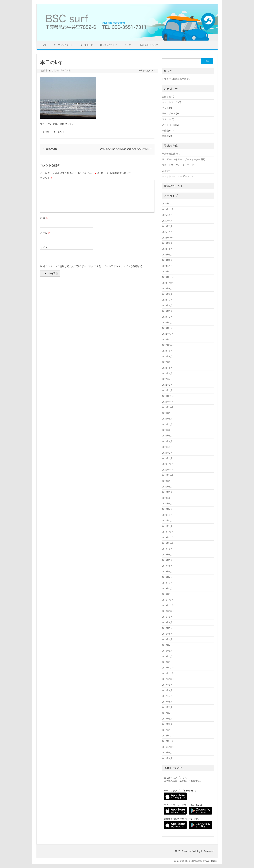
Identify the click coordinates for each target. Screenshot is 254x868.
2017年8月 (167, 690)
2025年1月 (167, 232)
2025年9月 (167, 215)
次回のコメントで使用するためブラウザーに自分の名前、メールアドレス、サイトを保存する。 (93, 266)
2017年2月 (167, 724)
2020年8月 (167, 487)
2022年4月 (167, 379)
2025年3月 (167, 226)
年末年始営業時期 (171, 154)
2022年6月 (167, 368)
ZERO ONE (50, 149)
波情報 (165, 136)
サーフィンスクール (63, 45)
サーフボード (86, 45)
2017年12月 (168, 668)
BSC (51, 71)
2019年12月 (168, 532)
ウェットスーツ (170, 102)
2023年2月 (167, 323)
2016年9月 (167, 753)
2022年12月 (168, 334)
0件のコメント (147, 71)
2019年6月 (167, 566)
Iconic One (179, 861)
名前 (44, 218)
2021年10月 (168, 407)
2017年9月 (167, 685)
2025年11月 (168, 209)
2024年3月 (167, 255)
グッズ (165, 108)
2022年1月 (167, 390)
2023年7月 (167, 300)
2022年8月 (167, 356)
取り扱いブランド (109, 45)
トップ (43, 45)
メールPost (59, 132)
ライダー (129, 45)
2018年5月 (167, 639)
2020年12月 (168, 464)
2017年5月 (167, 707)
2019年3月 (167, 583)
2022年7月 (167, 362)
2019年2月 (167, 588)
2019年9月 (167, 549)
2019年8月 (167, 555)
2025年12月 (168, 204)
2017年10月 (168, 679)
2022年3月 (167, 385)
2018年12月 (168, 600)
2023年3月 (167, 317)
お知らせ (166, 96)
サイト (44, 247)
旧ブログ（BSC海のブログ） (176, 79)
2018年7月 (167, 628)
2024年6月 (167, 249)
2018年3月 (167, 651)
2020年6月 (167, 498)
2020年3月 (167, 515)
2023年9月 (167, 288)
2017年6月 (167, 702)
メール (45, 233)
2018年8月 (167, 622)
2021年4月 (167, 441)
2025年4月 (167, 221)
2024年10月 (168, 238)
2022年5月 (167, 373)
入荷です (166, 171)
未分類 (165, 131)
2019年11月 (168, 537)
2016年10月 (168, 747)
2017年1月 (167, 730)
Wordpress (212, 861)
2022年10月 (168, 345)
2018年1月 (167, 662)
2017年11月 (168, 673)
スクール (166, 119)
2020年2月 (167, 520)
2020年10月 (168, 475)
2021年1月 (167, 458)
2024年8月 (167, 243)
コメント (46, 178)
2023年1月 (167, 328)
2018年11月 (168, 605)
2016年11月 (168, 741)
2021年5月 (167, 436)
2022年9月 (167, 351)
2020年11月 (168, 470)
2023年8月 (167, 294)
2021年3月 (167, 447)
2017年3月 (167, 719)
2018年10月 (168, 611)
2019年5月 (167, 572)
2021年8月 (167, 419)
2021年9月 (167, 413)
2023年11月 (168, 277)
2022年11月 (168, 339)
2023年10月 (168, 283)
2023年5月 (167, 311)
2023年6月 (167, 305)
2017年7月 (167, 696)
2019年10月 (168, 543)
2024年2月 (167, 260)
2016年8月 (167, 758)
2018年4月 (167, 645)
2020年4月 (167, 509)
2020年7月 (167, 492)
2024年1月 (167, 266)
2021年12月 (168, 396)
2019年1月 (167, 594)
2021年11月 (168, 402)
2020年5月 (167, 504)
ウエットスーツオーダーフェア (178, 165)
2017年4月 (167, 713)
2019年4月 (167, 577)
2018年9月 (167, 617)
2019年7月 (167, 560)
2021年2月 (167, 453)
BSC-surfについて (149, 45)
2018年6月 (167, 634)
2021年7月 (167, 424)
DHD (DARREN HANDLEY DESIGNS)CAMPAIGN (126, 149)
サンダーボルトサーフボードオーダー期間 (183, 159)
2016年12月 (168, 736)
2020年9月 (167, 481)
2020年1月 (167, 526)
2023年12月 (168, 272)
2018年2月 (167, 656)
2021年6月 (167, 430)
